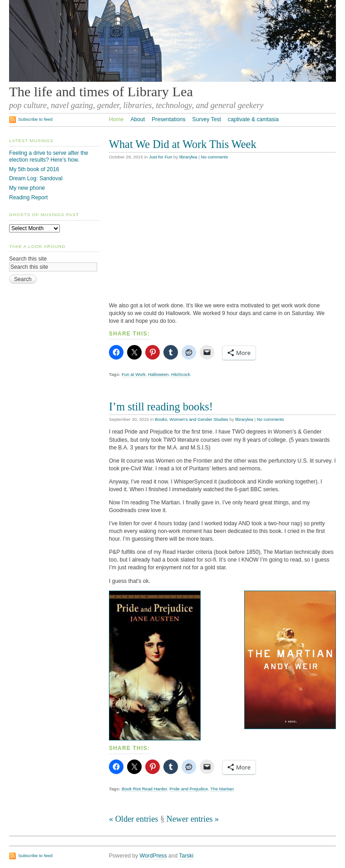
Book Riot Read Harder (144, 789)
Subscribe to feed (35, 119)
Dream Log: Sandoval (36, 178)
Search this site (28, 259)
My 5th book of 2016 (34, 169)
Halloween (158, 374)
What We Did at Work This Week (183, 144)
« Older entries (133, 819)
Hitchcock (181, 374)
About (138, 119)
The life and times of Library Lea (101, 92)
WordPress (153, 856)
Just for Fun (160, 157)
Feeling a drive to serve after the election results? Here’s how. (49, 156)
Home (116, 119)
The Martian (222, 789)
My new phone (27, 188)
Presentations (168, 119)
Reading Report (28, 197)
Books (161, 419)
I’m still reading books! (161, 407)
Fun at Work (134, 374)
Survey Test (207, 119)
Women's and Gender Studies (199, 419)
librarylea (188, 157)
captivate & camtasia (253, 119)
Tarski (186, 856)
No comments (214, 157)
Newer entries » (193, 819)
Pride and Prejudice (189, 789)
